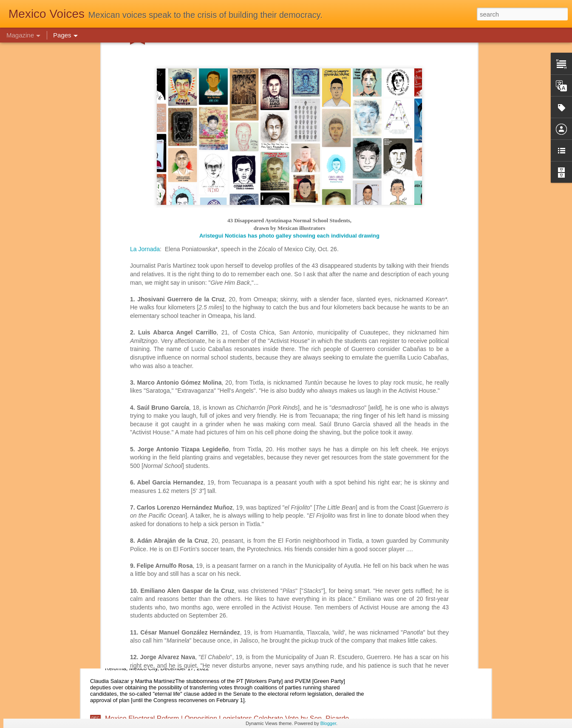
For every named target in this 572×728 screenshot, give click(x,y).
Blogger (328, 723)
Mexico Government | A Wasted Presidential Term (180, 488)
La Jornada (145, 42)
